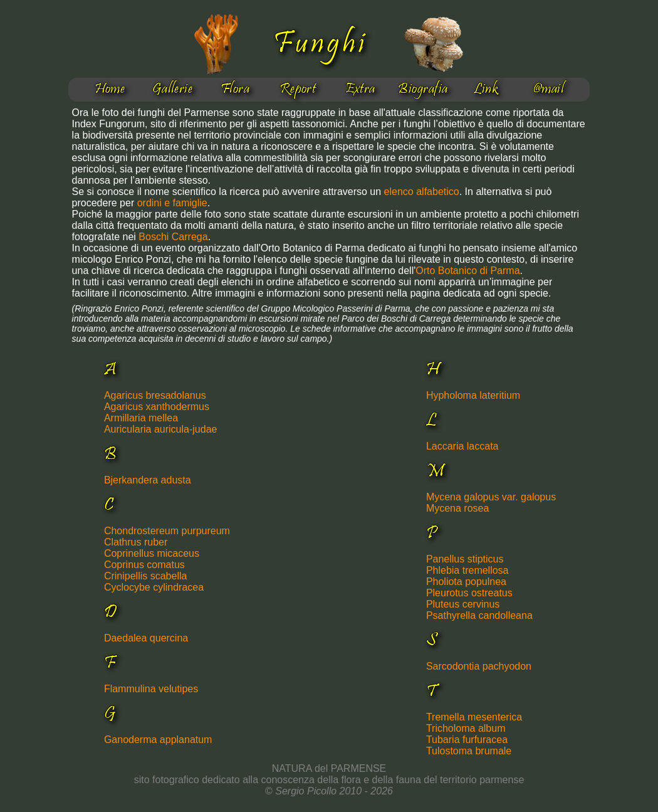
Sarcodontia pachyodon (479, 666)
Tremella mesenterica (474, 717)
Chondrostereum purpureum (167, 531)
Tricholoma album (466, 728)
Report (298, 90)
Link (486, 90)
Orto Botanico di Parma (467, 271)
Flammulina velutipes (151, 689)
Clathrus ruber (136, 542)
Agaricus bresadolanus (155, 395)
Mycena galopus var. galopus (491, 497)
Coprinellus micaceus (152, 553)
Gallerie (173, 90)
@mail (548, 90)
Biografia (423, 90)
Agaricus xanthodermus (157, 407)
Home (110, 90)
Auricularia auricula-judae (161, 429)
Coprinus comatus (144, 565)
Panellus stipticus (465, 559)
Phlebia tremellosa (467, 570)
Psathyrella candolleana (479, 615)
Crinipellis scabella (146, 576)
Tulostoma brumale (469, 751)
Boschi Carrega (173, 237)
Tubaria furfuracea (467, 740)
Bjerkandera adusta (148, 480)
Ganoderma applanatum (158, 740)
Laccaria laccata (462, 446)
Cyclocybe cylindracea (154, 587)
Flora (235, 90)
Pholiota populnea (466, 582)
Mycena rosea (458, 508)
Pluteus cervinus (463, 604)
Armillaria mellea (141, 418)
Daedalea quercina (146, 638)
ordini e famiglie (172, 203)
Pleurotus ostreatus (469, 593)
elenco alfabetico (422, 192)
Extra (360, 90)
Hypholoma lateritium (473, 395)
